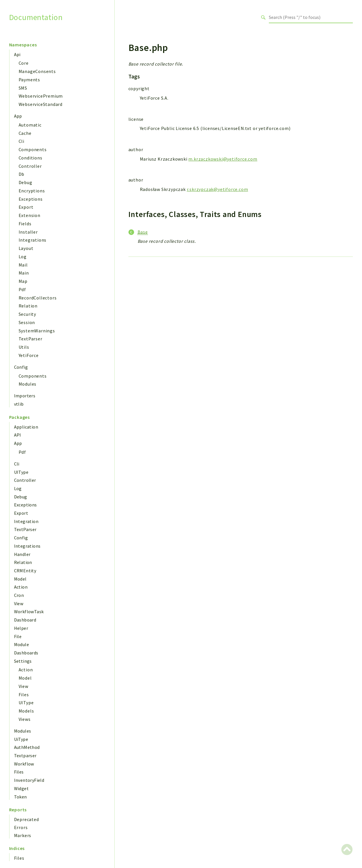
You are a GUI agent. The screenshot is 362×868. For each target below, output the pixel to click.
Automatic (30, 125)
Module (21, 644)
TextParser (31, 339)
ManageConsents (37, 71)
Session (27, 322)
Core (24, 63)
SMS (23, 88)
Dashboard (25, 620)
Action (21, 587)
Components (33, 149)
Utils (24, 347)
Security (27, 314)
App (18, 116)
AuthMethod (27, 747)
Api (17, 54)
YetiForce (29, 355)
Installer (28, 232)
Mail (23, 265)
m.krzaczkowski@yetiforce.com (223, 159)
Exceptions (31, 199)
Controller (30, 166)
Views (25, 719)
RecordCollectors (38, 298)
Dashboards (26, 653)
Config (21, 367)
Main (24, 273)
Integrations (33, 240)
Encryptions (32, 191)
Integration (26, 521)
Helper (21, 628)
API (18, 435)
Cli (21, 141)
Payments (29, 80)
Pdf (22, 289)
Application (26, 427)
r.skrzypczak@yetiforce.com (218, 189)
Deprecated (27, 819)
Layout (26, 248)
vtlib (19, 404)
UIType (21, 472)
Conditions (31, 158)
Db (22, 174)
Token (20, 797)
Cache (25, 133)
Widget (21, 788)
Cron (19, 595)
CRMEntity (25, 571)
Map (23, 281)
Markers (23, 835)
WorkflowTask (29, 611)
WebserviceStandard (41, 104)
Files (24, 695)
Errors (21, 827)
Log (23, 257)
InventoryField (29, 780)
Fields (25, 224)
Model (20, 579)
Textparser (25, 755)
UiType (21, 739)
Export (26, 207)
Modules (28, 384)
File (18, 636)
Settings (23, 661)
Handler (22, 554)
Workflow (24, 764)
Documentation (36, 17)
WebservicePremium (41, 96)
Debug (26, 182)
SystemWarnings (37, 331)
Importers (25, 396)
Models (26, 711)
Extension (30, 215)
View (19, 603)
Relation (28, 306)
